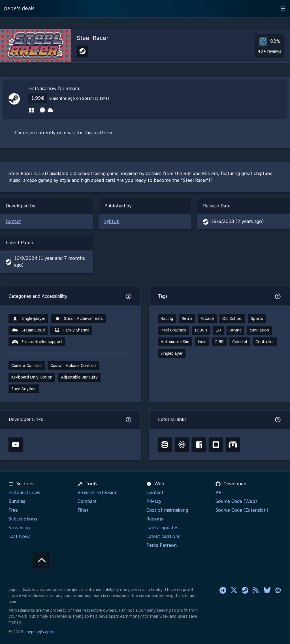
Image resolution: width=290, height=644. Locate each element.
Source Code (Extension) (242, 510)
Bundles (17, 501)
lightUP (13, 221)
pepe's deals (19, 8)
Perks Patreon (162, 545)
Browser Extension (98, 493)
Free (13, 510)
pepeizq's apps (40, 632)
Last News (20, 536)
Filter (83, 510)
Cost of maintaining (167, 510)
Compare (87, 501)
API (219, 493)
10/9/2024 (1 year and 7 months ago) (50, 262)
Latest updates (162, 528)
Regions (155, 519)
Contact (155, 493)
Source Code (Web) (236, 501)
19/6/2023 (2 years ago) (237, 221)
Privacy (154, 501)
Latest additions (163, 536)
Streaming (19, 528)
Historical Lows (24, 493)
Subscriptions (23, 519)
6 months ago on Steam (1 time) (79, 98)
